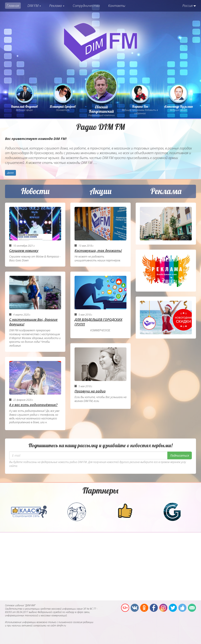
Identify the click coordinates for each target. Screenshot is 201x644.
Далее (10, 173)
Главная (13, 6)
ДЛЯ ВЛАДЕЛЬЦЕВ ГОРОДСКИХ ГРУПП (98, 322)
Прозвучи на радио (90, 391)
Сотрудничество (86, 6)
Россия (188, 6)
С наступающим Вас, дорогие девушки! (33, 322)
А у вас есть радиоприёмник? (33, 405)
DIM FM (34, 6)
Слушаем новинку (24, 251)
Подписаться (180, 455)
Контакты (117, 6)
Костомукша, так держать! (98, 251)
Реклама (57, 6)
